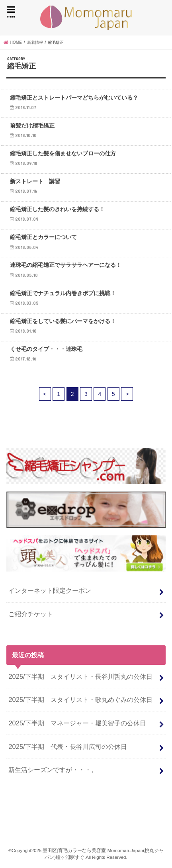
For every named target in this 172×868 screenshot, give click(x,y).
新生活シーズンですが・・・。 (53, 770)
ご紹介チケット (31, 614)
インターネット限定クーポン (50, 590)
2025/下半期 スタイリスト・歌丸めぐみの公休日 (80, 699)
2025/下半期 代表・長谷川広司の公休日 (67, 747)
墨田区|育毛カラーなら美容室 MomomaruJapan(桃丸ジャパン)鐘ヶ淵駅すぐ (86, 18)
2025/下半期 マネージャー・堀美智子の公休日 (77, 723)
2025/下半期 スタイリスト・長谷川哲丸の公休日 (80, 676)
